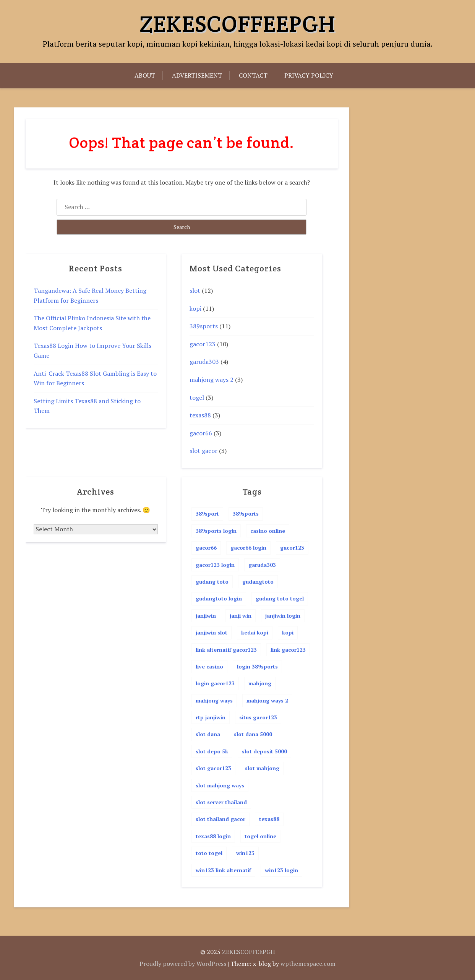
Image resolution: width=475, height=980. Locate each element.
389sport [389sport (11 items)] (207, 514)
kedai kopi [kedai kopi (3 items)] (255, 632)
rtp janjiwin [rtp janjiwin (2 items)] (211, 717)
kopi (195, 308)
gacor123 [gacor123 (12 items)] (292, 548)
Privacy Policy (309, 75)
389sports (204, 326)
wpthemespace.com (308, 964)
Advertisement (197, 75)
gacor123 (203, 344)
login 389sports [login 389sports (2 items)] (257, 666)
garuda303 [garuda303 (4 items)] (262, 565)
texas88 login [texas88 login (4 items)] (213, 836)
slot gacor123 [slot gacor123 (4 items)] (213, 768)
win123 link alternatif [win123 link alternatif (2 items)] (223, 870)
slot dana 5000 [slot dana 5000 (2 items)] (253, 734)
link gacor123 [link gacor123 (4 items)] (288, 650)
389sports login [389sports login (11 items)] (216, 531)
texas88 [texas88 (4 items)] (269, 819)
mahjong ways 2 (212, 380)
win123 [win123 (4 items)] (245, 853)
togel (197, 398)
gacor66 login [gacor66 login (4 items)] (248, 548)
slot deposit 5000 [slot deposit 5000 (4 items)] (264, 751)
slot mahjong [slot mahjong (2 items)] (262, 768)
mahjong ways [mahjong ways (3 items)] (214, 700)
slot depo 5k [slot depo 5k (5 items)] (212, 751)
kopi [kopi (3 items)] (288, 632)
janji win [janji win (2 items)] (241, 616)
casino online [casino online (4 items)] (268, 531)
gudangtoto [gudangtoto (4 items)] (258, 582)
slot (195, 290)
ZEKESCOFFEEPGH (237, 24)
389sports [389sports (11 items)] (246, 514)
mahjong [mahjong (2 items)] (260, 683)
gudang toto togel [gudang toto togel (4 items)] (280, 598)
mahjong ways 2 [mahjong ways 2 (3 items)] (267, 700)
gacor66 (201, 433)
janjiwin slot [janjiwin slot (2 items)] (212, 632)
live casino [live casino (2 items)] (209, 666)
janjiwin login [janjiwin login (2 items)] (283, 616)
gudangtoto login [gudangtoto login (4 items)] (219, 598)
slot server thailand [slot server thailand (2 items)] (221, 802)
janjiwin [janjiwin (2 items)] (206, 616)
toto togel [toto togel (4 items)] (209, 853)
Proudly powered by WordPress (183, 964)
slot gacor (203, 451)
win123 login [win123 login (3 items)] (281, 870)
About (145, 75)
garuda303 (204, 362)
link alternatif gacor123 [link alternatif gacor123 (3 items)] (226, 650)
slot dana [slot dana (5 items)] (208, 734)
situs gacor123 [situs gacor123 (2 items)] (258, 717)
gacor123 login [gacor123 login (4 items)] (215, 565)
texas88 (200, 415)
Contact (253, 75)
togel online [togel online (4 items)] (260, 836)
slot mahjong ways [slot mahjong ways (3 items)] (220, 785)
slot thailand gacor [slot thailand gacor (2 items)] (220, 819)
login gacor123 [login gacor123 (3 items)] (215, 683)
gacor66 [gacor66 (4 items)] (206, 548)
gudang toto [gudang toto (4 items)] (212, 582)
